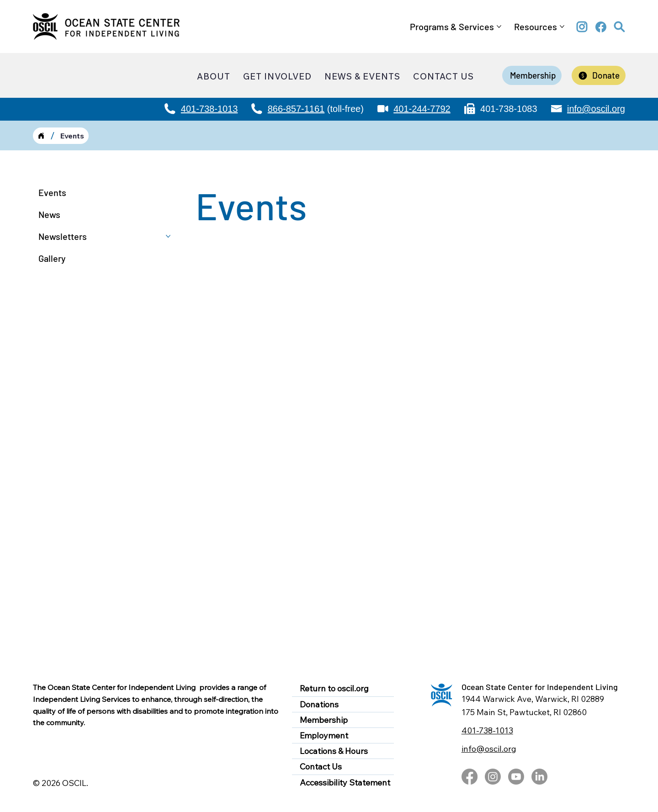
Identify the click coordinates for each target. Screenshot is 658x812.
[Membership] (532, 75)
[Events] (72, 136)
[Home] (41, 136)
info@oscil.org (596, 109)
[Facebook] (470, 777)
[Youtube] (516, 777)
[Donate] (599, 75)
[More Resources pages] (562, 27)
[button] (620, 27)
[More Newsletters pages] (168, 236)
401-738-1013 (210, 109)
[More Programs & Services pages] (499, 27)
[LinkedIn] (539, 777)
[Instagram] (493, 777)
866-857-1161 (296, 109)
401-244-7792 (422, 109)
